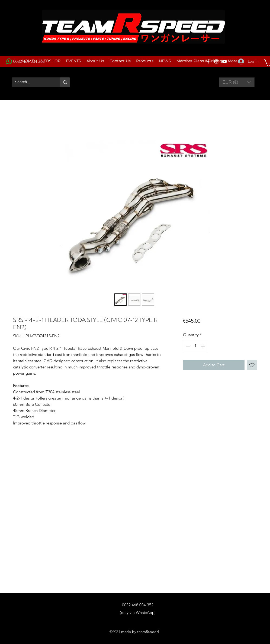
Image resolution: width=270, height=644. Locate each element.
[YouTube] (224, 61)
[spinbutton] (195, 346)
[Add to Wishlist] (252, 365)
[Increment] (203, 346)
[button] (237, 82)
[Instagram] (216, 61)
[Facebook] (208, 61)
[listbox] (237, 82)
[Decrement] (187, 346)
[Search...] (32, 82)
